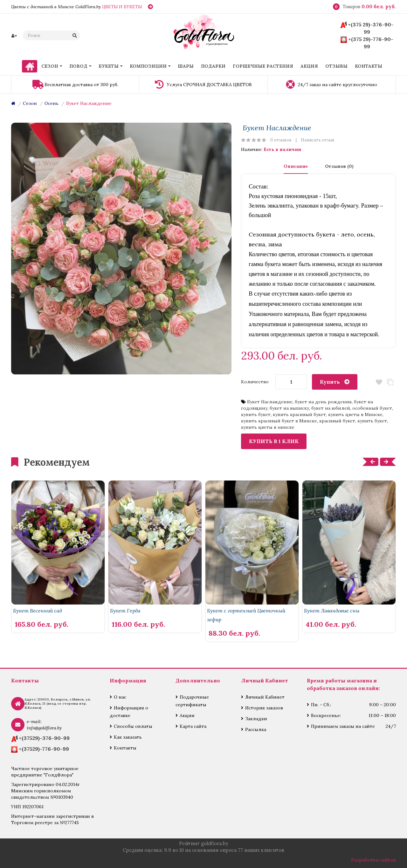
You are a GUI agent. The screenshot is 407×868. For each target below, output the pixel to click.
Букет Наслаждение (89, 103)
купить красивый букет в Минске (279, 421)
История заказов (264, 708)
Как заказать (128, 737)
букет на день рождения (323, 402)
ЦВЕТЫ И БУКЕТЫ (122, 7)
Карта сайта (193, 726)
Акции (187, 715)
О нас (120, 697)
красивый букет (337, 421)
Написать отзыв (318, 140)
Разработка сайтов (373, 860)
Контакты (125, 748)
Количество (255, 382)
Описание (296, 166)
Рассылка (256, 729)
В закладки (379, 382)
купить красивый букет (299, 414)
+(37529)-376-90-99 (44, 738)
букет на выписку (289, 408)
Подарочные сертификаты (192, 701)
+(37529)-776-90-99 (44, 749)
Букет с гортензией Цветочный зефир (246, 615)
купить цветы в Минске (355, 414)
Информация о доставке (129, 712)
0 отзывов (281, 140)
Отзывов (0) (339, 166)
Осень (52, 103)
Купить (330, 382)
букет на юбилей (331, 408)
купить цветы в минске (268, 427)
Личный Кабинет (265, 697)
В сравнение (390, 382)
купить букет (256, 414)
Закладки (256, 719)
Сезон (30, 103)
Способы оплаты (133, 726)
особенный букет (372, 408)
